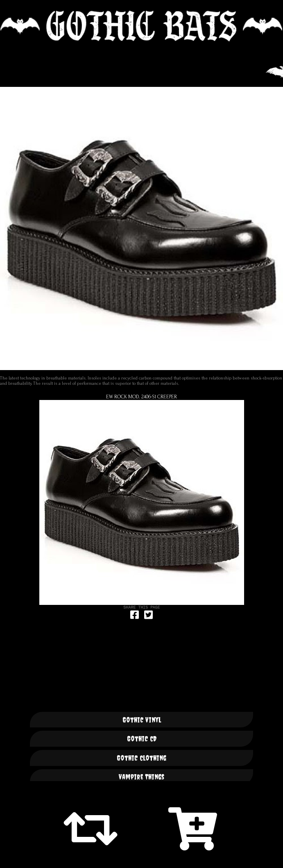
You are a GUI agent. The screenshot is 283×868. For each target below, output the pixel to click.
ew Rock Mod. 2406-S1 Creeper (141, 397)
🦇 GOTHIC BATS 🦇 (141, 26)
